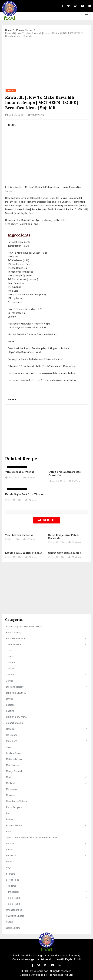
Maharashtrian (14, 759)
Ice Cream (11, 735)
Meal (8, 777)
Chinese (10, 663)
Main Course (13, 765)
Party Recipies (14, 807)
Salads (10, 850)
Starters (11, 874)
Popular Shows (24, 30)
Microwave (12, 789)
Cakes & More (13, 645)
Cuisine (10, 675)
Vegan (9, 922)
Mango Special (14, 771)
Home (8, 30)
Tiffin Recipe (13, 892)
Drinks (9, 699)
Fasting (10, 711)
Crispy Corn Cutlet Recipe (65, 553)
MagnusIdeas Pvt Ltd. (60, 975)
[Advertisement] (47, 63)
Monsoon (11, 795)
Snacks (10, 862)
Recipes (10, 844)
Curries (10, 681)
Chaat (9, 651)
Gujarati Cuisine (14, 723)
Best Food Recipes (16, 639)
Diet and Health (15, 687)
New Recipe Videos (16, 801)
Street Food (13, 880)
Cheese (10, 657)
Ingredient (12, 741)
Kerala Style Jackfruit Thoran (24, 494)
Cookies (10, 669)
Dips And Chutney (16, 693)
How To (10, 729)
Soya (9, 868)
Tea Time (11, 886)
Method (10, 783)
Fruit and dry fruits (16, 717)
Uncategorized (14, 910)
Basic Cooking (14, 633)
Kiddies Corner (14, 753)
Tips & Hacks (13, 898)
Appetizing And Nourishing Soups (24, 627)
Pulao (9, 832)
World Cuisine (13, 928)
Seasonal (11, 856)
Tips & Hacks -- (15, 904)
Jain (8, 747)
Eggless (10, 705)
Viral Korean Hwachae (20, 472)
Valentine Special (15, 916)
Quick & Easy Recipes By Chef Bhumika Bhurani (32, 838)
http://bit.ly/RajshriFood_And (22, 224)
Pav (8, 813)
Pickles (10, 819)
